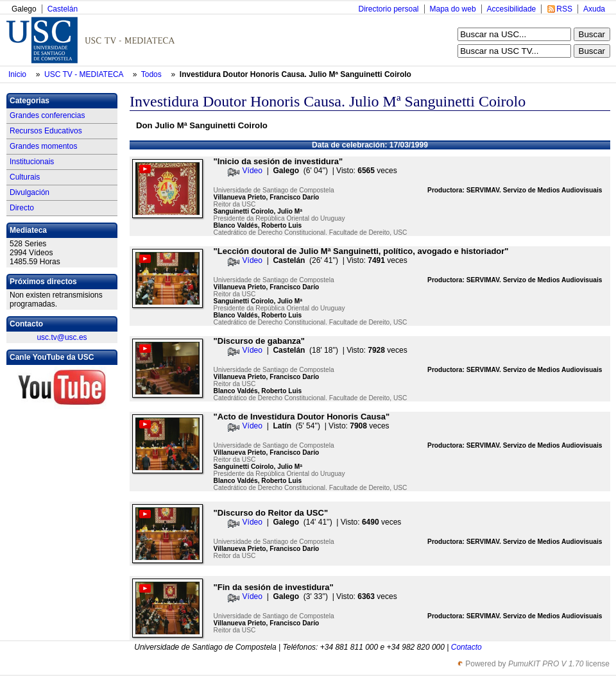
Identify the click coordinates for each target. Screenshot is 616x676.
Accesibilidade (512, 9)
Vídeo (252, 171)
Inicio (18, 74)
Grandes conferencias (47, 115)
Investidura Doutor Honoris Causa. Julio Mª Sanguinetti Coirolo (295, 74)
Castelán (63, 9)
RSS (564, 9)
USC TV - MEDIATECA (85, 74)
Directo (22, 208)
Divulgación (30, 192)
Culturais (25, 177)
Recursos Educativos (46, 131)
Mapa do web (453, 9)
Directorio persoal (388, 9)
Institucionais (32, 162)
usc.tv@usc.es (62, 337)
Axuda (594, 9)
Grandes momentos (43, 146)
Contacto (466, 647)
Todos (152, 74)
